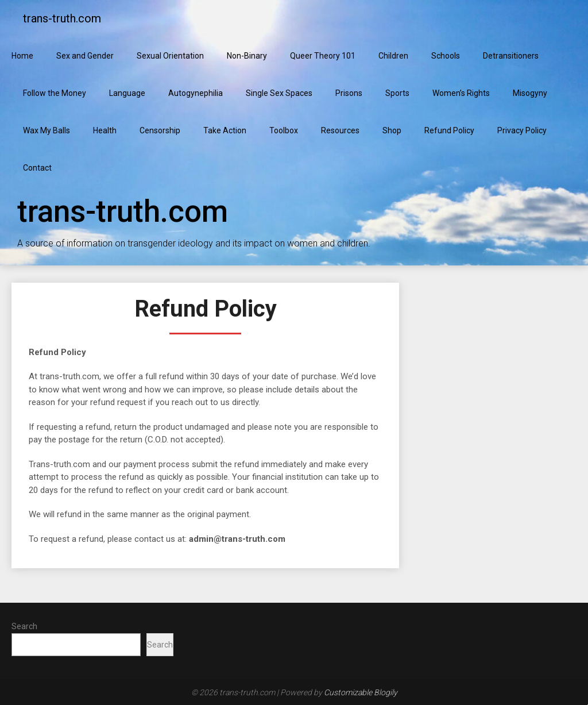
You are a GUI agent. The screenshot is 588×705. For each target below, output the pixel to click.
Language (127, 93)
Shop (392, 130)
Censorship (160, 130)
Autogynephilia (196, 93)
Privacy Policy (522, 130)
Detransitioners (511, 56)
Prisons (349, 93)
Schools (446, 56)
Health (105, 130)
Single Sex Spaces (279, 93)
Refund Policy (449, 130)
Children (393, 56)
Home (22, 56)
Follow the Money (55, 93)
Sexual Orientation (170, 56)
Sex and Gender (85, 56)
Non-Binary (247, 56)
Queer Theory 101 (323, 56)
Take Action (225, 130)
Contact (37, 168)
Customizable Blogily (361, 692)
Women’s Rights (461, 93)
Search (24, 626)
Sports (397, 93)
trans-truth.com (62, 18)
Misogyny (530, 93)
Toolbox (284, 130)
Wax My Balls (47, 130)
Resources (340, 130)
